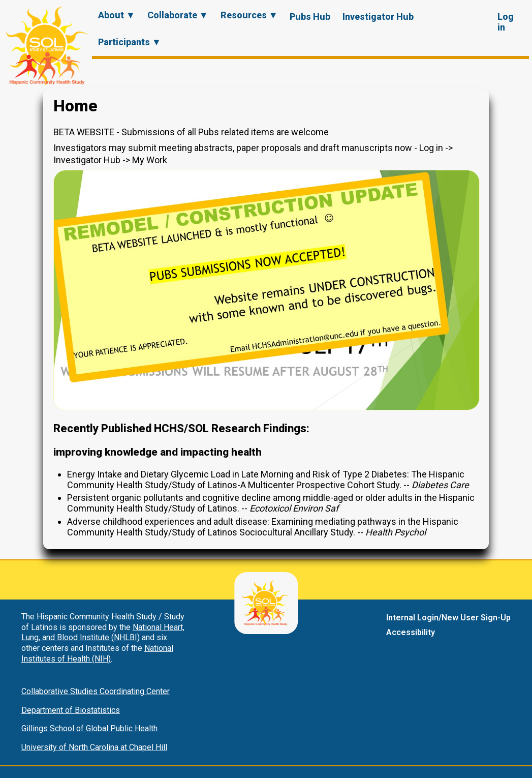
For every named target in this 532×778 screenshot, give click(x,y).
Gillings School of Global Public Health (89, 728)
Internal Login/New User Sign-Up (448, 618)
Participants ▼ (130, 42)
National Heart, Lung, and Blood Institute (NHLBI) (103, 633)
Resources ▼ (249, 15)
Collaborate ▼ (178, 15)
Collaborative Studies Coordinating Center (96, 691)
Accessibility (411, 632)
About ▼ (117, 15)
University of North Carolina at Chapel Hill (94, 747)
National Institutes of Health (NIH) (97, 653)
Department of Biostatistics (71, 710)
